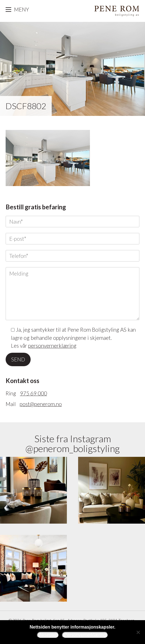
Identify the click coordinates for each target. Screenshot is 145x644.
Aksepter (48, 635)
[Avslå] (138, 632)
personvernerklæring (52, 346)
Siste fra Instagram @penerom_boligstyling (72, 444)
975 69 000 (33, 393)
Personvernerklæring (85, 635)
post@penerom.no (41, 404)
